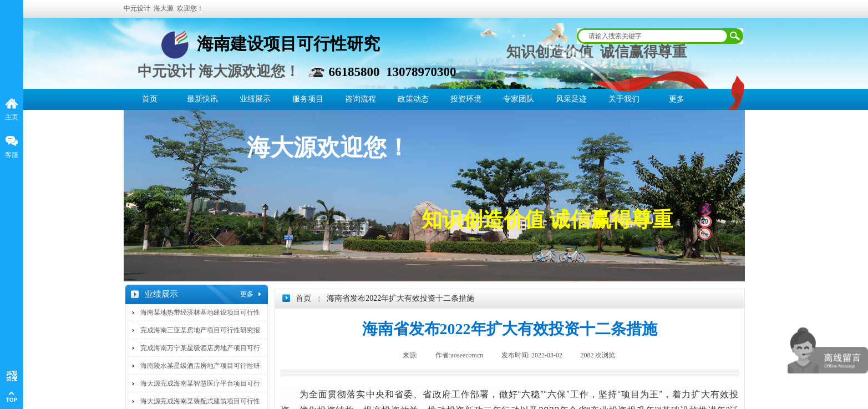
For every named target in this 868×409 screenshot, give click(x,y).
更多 (677, 99)
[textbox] (653, 36)
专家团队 (519, 99)
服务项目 (308, 99)
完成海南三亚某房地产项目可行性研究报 (200, 330)
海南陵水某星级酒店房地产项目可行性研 (200, 366)
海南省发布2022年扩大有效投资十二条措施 (400, 298)
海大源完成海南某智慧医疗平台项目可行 (200, 383)
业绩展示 (255, 99)
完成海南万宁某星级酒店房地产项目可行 (200, 348)
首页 (150, 99)
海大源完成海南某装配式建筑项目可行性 (200, 401)
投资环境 (466, 99)
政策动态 (413, 99)
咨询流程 (361, 99)
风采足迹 (571, 99)
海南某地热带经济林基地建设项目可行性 (200, 312)
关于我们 (624, 99)
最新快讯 (202, 99)
